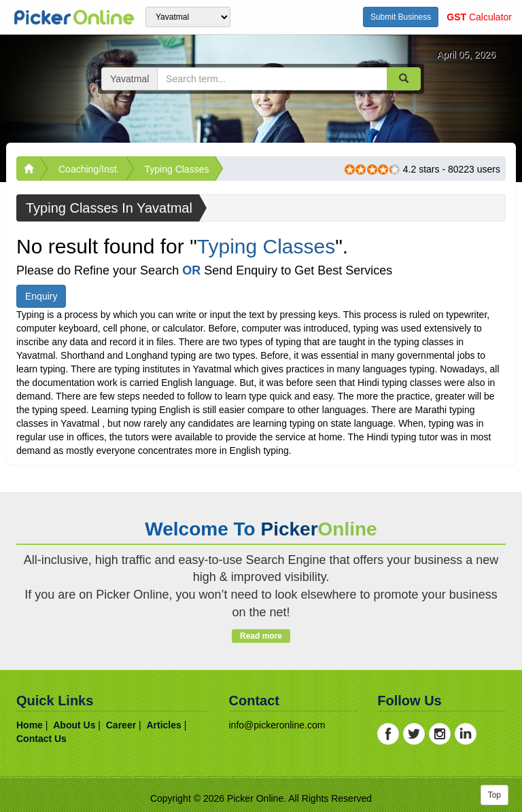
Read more (261, 636)
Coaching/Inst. (89, 169)
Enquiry (41, 296)
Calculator (479, 17)
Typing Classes (177, 169)
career (121, 725)
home (30, 725)
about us (74, 725)
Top (494, 795)
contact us (41, 739)
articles (163, 725)
